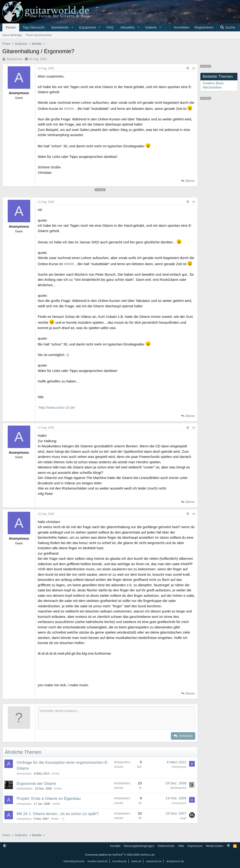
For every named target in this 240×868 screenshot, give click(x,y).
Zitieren (190, 181)
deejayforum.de (175, 861)
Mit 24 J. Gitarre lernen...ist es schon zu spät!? (58, 814)
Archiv (55, 774)
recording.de (119, 861)
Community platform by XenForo (120, 855)
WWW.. (70, 109)
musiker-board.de (97, 861)
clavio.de (136, 861)
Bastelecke (60, 27)
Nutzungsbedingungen (139, 846)
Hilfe (181, 846)
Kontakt (115, 846)
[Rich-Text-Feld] (116, 718)
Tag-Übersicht (34, 27)
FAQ (110, 27)
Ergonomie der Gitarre (36, 784)
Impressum (195, 846)
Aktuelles (128, 27)
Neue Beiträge (12, 35)
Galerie (151, 27)
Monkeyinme (178, 788)
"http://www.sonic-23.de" (57, 407)
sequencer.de (154, 861)
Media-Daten (215, 846)
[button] (72, 27)
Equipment (87, 27)
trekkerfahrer (25, 789)
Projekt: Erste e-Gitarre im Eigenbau (49, 799)
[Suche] (228, 27)
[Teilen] (187, 68)
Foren (11, 27)
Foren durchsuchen (39, 35)
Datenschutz (166, 846)
